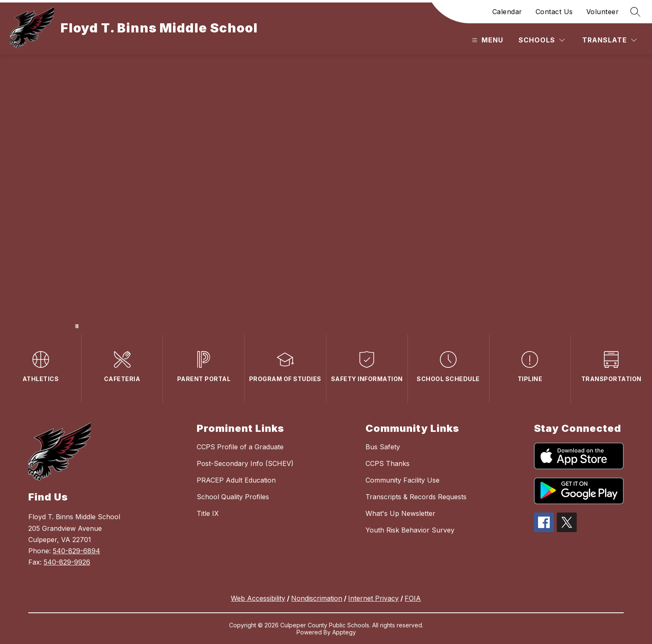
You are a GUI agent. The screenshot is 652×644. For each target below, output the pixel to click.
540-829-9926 (67, 562)
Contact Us (554, 12)
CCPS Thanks (388, 463)
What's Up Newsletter (400, 513)
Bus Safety (383, 447)
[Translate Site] (609, 40)
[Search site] (635, 12)
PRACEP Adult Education (236, 480)
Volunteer (603, 12)
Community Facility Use (403, 480)
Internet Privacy (373, 598)
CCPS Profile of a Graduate (240, 447)
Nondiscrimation (317, 598)
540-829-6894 (77, 551)
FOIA (413, 598)
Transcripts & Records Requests (416, 497)
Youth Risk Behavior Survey (410, 530)
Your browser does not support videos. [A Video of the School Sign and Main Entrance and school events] (326, 194)
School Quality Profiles (233, 497)
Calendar (507, 12)
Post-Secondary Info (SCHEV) (245, 463)
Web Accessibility (258, 598)
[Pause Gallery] (77, 326)
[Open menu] (487, 40)
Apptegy (344, 632)
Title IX (208, 513)
